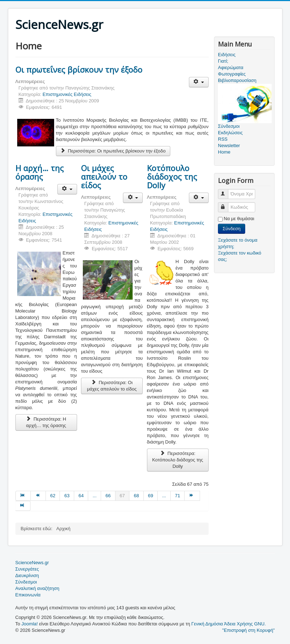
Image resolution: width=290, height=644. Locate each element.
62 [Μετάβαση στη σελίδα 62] (53, 496)
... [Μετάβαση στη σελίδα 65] (94, 496)
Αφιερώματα (231, 67)
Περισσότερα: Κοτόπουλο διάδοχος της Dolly (178, 460)
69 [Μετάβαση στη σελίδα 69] (151, 496)
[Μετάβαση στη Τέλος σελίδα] (23, 506)
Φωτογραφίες (232, 74)
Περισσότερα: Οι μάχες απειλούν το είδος (112, 386)
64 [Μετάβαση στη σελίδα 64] (81, 496)
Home (224, 152)
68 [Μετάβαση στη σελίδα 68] (136, 496)
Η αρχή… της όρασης (40, 172)
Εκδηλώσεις (230, 133)
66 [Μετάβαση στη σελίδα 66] (108, 496)
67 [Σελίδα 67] (122, 496)
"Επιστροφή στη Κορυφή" (249, 630)
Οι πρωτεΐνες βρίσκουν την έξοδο (79, 69)
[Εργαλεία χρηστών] (199, 82)
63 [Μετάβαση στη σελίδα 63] (67, 496)
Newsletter (229, 146)
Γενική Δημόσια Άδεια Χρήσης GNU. (229, 624)
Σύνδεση (232, 229)
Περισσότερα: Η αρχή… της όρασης (46, 422)
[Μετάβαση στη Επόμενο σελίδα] (192, 496)
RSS (223, 139)
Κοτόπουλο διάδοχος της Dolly (172, 176)
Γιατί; (223, 61)
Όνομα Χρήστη (226, 191)
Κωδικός (226, 204)
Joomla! (30, 624)
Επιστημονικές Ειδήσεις (67, 94)
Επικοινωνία (28, 595)
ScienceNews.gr (32, 563)
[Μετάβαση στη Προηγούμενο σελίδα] (38, 496)
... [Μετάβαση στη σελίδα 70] (164, 496)
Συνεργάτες (27, 569)
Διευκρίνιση (27, 575)
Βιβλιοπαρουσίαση (237, 80)
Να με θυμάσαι (239, 219)
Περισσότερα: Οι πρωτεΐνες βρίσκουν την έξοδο (113, 151)
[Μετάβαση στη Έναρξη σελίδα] (23, 496)
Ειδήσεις (227, 55)
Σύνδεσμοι (26, 582)
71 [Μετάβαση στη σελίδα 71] (177, 496)
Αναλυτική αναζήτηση (37, 588)
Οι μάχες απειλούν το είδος (104, 176)
